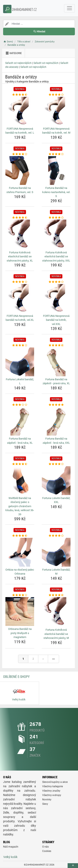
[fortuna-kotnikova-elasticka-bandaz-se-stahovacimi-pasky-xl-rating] (20, 218)
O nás (45, 847)
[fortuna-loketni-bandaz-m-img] (56, 552)
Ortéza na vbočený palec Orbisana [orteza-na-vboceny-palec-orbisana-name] (20, 572)
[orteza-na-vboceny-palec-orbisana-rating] (20, 536)
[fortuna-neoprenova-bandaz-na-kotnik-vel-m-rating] (56, 95)
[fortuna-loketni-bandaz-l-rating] (20, 345)
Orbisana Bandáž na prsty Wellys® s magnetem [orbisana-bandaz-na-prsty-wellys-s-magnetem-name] (20, 633)
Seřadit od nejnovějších (33, 67)
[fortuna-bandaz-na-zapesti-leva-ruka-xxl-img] (56, 421)
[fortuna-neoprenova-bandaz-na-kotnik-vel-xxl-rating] (56, 282)
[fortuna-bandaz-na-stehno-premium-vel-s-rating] (20, 154)
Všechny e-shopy (52, 795)
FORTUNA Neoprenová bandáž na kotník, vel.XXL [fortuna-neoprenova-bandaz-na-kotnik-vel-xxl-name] (56, 320)
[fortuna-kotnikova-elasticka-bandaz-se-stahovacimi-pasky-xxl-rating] (56, 218)
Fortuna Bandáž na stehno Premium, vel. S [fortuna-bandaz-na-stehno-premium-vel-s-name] (20, 190)
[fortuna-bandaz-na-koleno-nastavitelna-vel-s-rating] (56, 154)
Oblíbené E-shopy (16, 677)
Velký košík (10, 857)
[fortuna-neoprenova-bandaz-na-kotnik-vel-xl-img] (20, 298)
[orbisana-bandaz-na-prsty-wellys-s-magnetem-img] (20, 612)
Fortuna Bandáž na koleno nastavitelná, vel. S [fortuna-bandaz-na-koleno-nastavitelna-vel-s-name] (56, 192)
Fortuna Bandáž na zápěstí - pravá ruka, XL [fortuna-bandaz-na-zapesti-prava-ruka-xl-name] (56, 381)
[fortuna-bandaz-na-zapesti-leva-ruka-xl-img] (20, 421)
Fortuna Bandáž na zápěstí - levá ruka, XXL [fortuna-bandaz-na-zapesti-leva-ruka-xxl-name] (56, 441)
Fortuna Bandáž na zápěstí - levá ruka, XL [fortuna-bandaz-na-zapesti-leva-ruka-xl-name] (20, 441)
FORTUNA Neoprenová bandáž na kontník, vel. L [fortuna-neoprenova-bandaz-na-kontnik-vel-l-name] (20, 131)
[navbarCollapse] (69, 8)
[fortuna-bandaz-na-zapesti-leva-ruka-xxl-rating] (56, 405)
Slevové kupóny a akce (55, 782)
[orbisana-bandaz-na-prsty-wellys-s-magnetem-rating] (20, 595)
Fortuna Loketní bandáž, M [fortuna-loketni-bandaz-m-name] (56, 572)
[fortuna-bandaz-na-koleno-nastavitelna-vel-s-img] (56, 171)
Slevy (45, 804)
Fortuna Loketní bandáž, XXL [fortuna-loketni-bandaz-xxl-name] (56, 500)
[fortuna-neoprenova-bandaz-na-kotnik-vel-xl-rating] (20, 282)
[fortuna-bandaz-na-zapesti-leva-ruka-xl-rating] (20, 405)
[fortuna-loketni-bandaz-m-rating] (56, 536)
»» (53, 659)
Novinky (47, 800)
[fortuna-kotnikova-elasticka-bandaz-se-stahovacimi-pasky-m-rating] (56, 595)
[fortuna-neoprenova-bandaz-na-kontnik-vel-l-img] (20, 111)
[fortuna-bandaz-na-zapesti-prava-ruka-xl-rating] (56, 345)
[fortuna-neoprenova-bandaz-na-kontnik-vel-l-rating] (20, 95)
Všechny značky (51, 791)
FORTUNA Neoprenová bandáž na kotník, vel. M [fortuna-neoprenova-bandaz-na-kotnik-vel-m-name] (56, 131)
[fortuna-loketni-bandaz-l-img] (20, 362)
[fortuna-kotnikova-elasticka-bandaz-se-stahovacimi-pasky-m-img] (56, 612)
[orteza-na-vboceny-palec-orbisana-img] (20, 552)
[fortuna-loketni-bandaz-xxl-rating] (56, 464)
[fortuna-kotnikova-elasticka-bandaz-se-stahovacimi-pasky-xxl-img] (56, 234)
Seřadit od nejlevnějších (18, 63)
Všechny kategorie (53, 786)
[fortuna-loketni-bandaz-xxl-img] (56, 481)
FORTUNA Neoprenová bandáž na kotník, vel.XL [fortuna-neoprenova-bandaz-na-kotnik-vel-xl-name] (20, 318)
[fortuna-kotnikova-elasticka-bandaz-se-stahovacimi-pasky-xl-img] (20, 234)
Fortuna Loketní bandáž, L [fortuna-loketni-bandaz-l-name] (20, 381)
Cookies (47, 851)
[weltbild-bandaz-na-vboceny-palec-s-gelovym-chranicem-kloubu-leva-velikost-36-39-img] (20, 481)
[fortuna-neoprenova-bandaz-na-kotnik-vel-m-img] (56, 111)
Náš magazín (11, 847)
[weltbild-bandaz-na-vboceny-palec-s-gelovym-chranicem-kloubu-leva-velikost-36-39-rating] (20, 464)
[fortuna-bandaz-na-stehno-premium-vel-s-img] (20, 171)
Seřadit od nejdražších (46, 63)
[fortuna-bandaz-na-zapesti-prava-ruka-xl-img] (56, 362)
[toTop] (73, 866)
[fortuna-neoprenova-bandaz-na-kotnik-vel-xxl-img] (56, 298)
